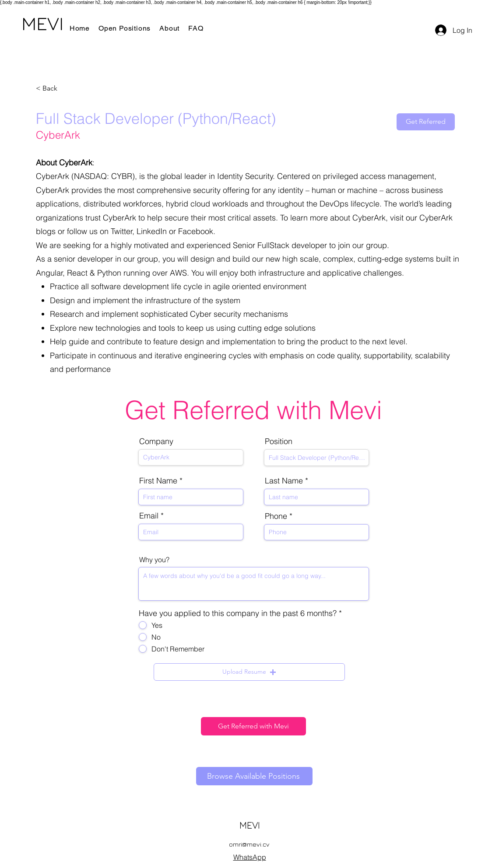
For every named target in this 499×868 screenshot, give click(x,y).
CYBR (122, 176)
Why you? (154, 560)
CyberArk (53, 176)
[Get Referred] (426, 122)
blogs (46, 231)
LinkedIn (152, 231)
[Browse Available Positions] (254, 776)
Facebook (196, 231)
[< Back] (67, 89)
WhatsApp (250, 857)
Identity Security (245, 176)
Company (156, 441)
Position (279, 441)
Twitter (122, 231)
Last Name (284, 481)
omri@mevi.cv (249, 844)
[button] (249, 672)
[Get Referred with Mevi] (253, 726)
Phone (276, 516)
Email (149, 516)
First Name (158, 481)
